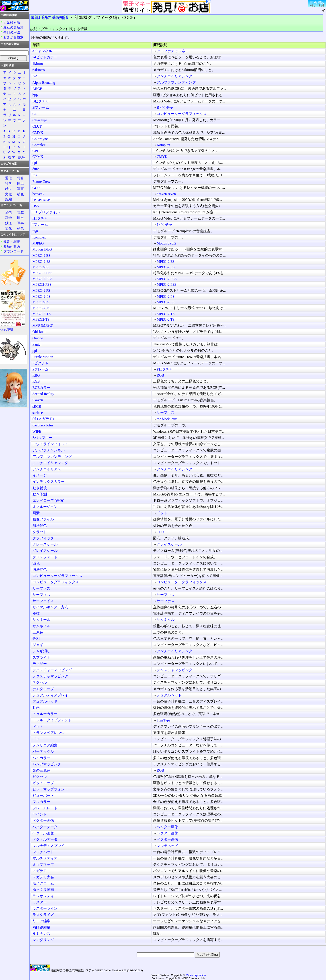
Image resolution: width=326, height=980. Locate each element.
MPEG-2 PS (41, 290)
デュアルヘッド (169, 695)
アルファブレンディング (176, 82)
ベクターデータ (45, 827)
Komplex (163, 145)
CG (35, 114)
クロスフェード (45, 557)
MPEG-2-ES (42, 262)
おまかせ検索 (13, 37)
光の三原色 (41, 770)
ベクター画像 (43, 820)
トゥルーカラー (45, 714)
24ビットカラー (45, 57)
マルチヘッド (167, 846)
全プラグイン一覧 (11, 205)
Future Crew (41, 182)
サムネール (41, 620)
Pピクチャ (41, 363)
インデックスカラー (49, 482)
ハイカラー (41, 758)
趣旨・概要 (12, 242)
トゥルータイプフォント (52, 720)
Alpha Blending (44, 83)
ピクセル (40, 777)
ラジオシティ (43, 896)
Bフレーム (41, 107)
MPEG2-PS (41, 302)
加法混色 (40, 526)
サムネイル (166, 620)
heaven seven (166, 194)
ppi (35, 351)
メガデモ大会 (43, 877)
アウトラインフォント (50, 444)
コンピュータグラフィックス (56, 582)
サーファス (166, 413)
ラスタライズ (43, 915)
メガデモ (40, 871)
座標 (36, 613)
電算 (21, 178)
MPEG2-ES (41, 267)
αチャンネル (42, 51)
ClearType (40, 120)
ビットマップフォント (50, 789)
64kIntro (39, 70)
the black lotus (167, 419)
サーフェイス (43, 601)
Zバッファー (43, 438)
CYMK (38, 157)
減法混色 (40, 569)
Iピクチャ (40, 218)
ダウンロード (13, 251)
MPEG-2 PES (42, 273)
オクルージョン (45, 507)
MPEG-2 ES (41, 256)
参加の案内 (12, 247)
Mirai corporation (196, 975)
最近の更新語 (13, 27)
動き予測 (40, 494)
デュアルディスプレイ (50, 695)
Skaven (38, 400)
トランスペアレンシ (49, 733)
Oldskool (39, 332)
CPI (35, 151)
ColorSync (40, 139)
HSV (36, 206)
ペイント (40, 814)
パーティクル (43, 751)
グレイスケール (169, 544)
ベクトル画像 (43, 833)
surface (38, 413)
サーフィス (41, 595)
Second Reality (43, 394)
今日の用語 (12, 32)
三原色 (38, 632)
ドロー (38, 739)
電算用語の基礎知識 (49, 17)
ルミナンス (41, 934)
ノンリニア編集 (45, 745)
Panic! (37, 344)
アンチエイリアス (47, 469)
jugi (35, 231)
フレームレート (45, 808)
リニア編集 (41, 921)
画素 (36, 513)
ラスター (40, 902)
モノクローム (43, 883)
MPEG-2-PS (42, 296)
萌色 (21, 194)
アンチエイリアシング (174, 76)
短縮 (8, 199)
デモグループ (43, 689)
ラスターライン (45, 908)
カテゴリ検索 (9, 164)
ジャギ (38, 645)
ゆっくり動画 (43, 890)
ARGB (37, 89)
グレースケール (45, 544)
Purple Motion (43, 357)
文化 (8, 194)
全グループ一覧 (10, 171)
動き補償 (40, 488)
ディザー (40, 664)
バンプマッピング (47, 764)
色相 (36, 639)
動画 (36, 708)
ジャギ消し (41, 651)
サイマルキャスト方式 (50, 607)
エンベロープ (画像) (48, 500)
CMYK (38, 133)
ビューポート (43, 796)
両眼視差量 (41, 927)
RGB (160, 375)
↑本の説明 (6, 330)
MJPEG (38, 243)
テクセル (40, 682)
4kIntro (38, 64)
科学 (8, 183)
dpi (35, 163)
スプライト (41, 657)
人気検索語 (12, 22)
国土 (21, 183)
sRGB (37, 406)
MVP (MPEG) (43, 325)
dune (36, 169)
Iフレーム (40, 225)
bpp (35, 95)
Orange (38, 338)
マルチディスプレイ (49, 846)
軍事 (21, 189)
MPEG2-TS (41, 319)
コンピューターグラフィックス (182, 114)
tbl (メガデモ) (43, 419)
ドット (162, 513)
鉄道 (8, 189)
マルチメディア (45, 858)
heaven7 (38, 194)
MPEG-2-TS (42, 314)
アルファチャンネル (173, 51)
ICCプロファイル (46, 212)
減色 (36, 563)
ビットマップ (43, 783)
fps (35, 175)
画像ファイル (43, 519)
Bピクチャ (41, 101)
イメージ (40, 475)
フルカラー (41, 802)
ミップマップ (43, 865)
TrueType (163, 720)
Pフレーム (41, 369)
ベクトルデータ (45, 839)
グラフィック (43, 538)
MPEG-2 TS (41, 308)
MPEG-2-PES (43, 279)
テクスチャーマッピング (52, 670)
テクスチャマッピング (174, 670)
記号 (22, 158)
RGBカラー (42, 388)
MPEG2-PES (42, 284)
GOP (36, 188)
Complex (39, 145)
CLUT (37, 126)
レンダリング (43, 940)
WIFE (37, 431)
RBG (36, 375)
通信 (8, 178)
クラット (40, 532)
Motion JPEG (166, 243)
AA (35, 76)
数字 (12, 158)
